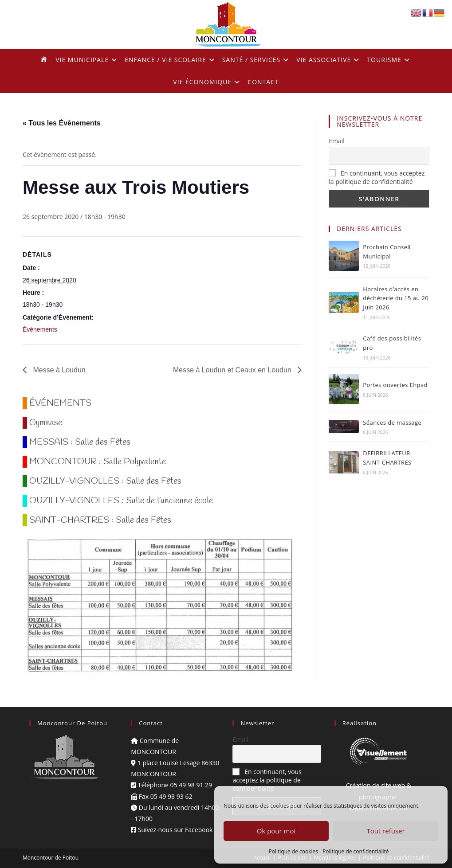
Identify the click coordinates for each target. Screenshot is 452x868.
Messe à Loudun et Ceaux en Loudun (233, 370)
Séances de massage (392, 422)
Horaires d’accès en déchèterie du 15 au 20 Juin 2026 (396, 298)
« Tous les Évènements (62, 123)
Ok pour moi (276, 831)
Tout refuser (385, 831)
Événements (40, 329)
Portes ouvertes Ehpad (395, 385)
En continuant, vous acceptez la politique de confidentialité (377, 177)
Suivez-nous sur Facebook (172, 830)
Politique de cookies (294, 851)
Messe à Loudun (58, 370)
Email (337, 141)
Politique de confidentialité (356, 851)
